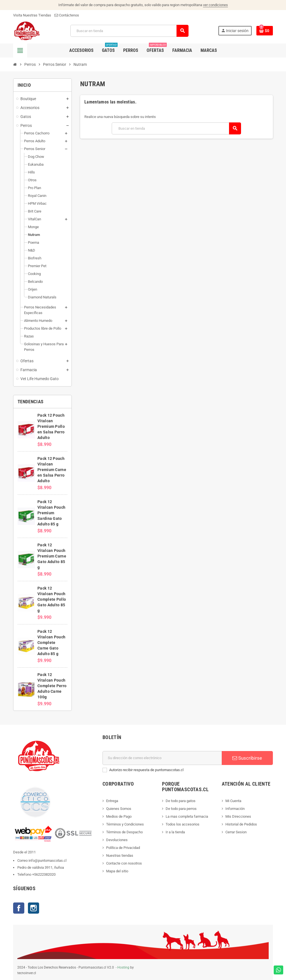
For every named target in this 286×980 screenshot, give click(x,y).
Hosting (123, 967)
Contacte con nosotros (124, 863)
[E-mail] (162, 758)
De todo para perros (181, 809)
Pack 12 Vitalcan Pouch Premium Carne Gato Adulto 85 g (52, 556)
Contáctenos (67, 15)
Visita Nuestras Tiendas (32, 15)
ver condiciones (215, 5)
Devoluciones (117, 840)
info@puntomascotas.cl (47, 860)
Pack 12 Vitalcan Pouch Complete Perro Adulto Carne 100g (52, 686)
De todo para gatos (181, 801)
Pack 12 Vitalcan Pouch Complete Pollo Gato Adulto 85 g (52, 599)
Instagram (34, 908)
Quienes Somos (119, 809)
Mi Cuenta (233, 801)
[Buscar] (129, 31)
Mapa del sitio (117, 871)
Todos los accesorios (183, 824)
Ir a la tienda (175, 832)
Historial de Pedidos (241, 824)
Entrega (112, 801)
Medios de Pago (119, 816)
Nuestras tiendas (120, 855)
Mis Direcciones (238, 816)
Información (235, 809)
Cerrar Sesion (236, 832)
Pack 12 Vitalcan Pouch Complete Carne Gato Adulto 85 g (51, 643)
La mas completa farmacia (187, 816)
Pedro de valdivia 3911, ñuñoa (41, 867)
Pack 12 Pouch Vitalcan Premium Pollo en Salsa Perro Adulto (51, 426)
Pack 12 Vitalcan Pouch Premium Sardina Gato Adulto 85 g (51, 513)
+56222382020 (44, 874)
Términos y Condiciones (125, 824)
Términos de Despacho (124, 832)
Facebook (19, 908)
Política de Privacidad (123, 848)
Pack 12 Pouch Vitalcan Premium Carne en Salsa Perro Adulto (52, 470)
